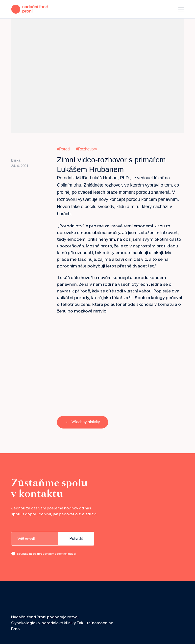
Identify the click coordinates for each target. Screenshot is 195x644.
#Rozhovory (86, 149)
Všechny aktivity (86, 422)
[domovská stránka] (30, 9)
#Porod (63, 149)
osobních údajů (65, 553)
